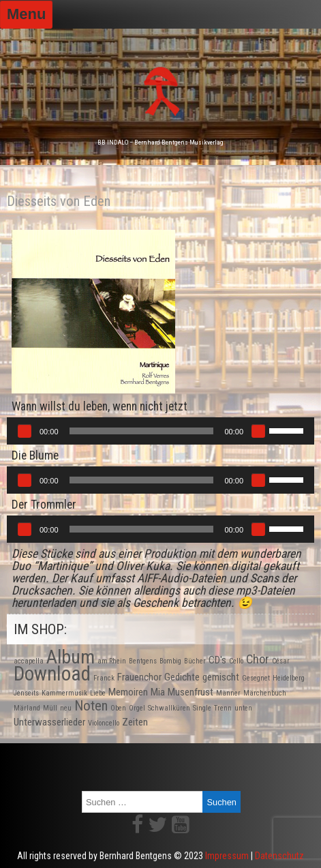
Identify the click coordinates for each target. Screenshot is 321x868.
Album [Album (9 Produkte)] (71, 657)
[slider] (142, 431)
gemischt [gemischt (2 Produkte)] (221, 677)
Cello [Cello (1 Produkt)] (236, 661)
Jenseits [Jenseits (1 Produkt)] (26, 693)
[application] (160, 431)
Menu (26, 14)
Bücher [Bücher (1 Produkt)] (195, 661)
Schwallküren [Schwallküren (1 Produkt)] (169, 708)
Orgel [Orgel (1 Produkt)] (137, 708)
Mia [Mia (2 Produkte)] (158, 692)
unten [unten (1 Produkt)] (243, 708)
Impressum (227, 856)
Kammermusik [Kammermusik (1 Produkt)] (64, 693)
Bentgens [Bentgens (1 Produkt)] (143, 661)
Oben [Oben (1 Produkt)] (118, 708)
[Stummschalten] (258, 431)
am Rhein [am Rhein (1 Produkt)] (112, 661)
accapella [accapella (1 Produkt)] (29, 661)
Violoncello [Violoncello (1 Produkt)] (104, 723)
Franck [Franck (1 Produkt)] (104, 678)
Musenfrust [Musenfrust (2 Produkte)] (190, 692)
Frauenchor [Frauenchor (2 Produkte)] (139, 677)
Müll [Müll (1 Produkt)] (50, 708)
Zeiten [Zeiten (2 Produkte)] (135, 722)
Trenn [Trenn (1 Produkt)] (223, 708)
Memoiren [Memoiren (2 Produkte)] (128, 692)
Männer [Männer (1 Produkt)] (228, 693)
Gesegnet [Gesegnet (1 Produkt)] (256, 678)
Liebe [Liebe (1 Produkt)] (98, 693)
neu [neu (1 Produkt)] (66, 708)
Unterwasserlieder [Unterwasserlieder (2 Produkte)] (49, 722)
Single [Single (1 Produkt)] (202, 708)
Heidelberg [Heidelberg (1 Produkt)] (289, 678)
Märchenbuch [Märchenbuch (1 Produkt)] (265, 693)
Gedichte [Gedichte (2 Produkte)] (182, 677)
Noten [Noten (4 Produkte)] (91, 706)
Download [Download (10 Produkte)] (52, 674)
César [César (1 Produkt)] (281, 661)
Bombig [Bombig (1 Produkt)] (170, 661)
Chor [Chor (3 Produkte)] (258, 659)
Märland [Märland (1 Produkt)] (27, 708)
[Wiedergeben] (25, 431)
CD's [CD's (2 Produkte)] (217, 660)
